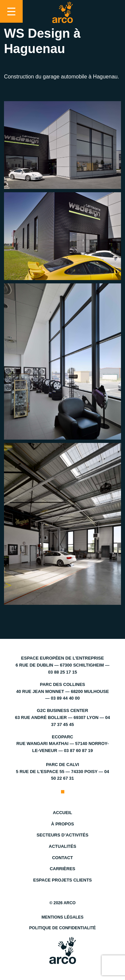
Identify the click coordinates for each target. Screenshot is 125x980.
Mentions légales (63, 917)
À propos (62, 824)
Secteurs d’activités (62, 835)
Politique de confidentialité (62, 928)
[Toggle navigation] (11, 11)
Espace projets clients (62, 880)
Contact (62, 858)
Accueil (63, 813)
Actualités (62, 846)
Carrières (62, 869)
